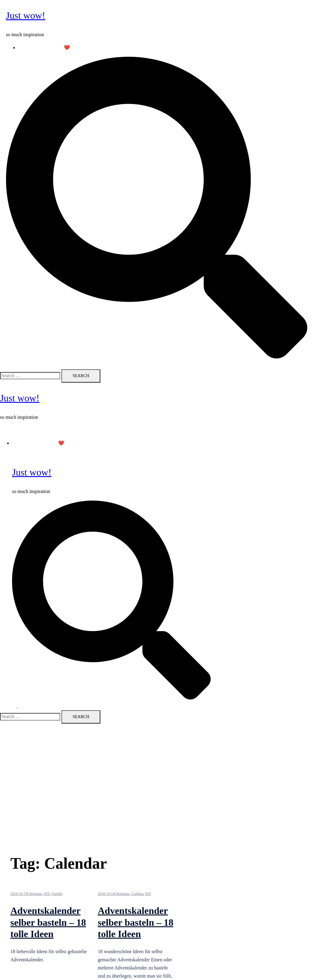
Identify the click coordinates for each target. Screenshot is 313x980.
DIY (47, 894)
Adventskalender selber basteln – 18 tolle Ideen (48, 922)
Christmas (35, 894)
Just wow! (26, 15)
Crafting (137, 894)
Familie (57, 894)
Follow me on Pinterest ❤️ (44, 48)
